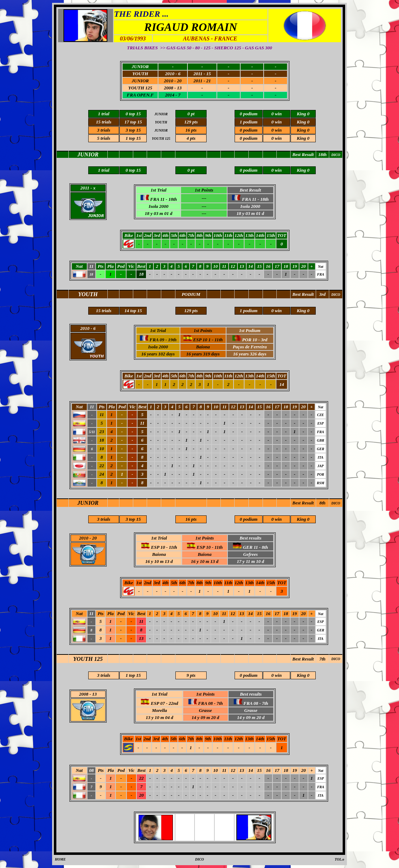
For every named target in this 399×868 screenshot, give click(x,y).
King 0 (303, 675)
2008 (84, 694)
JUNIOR (88, 503)
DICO (336, 503)
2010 (84, 538)
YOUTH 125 (88, 659)
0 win (277, 675)
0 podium (248, 675)
